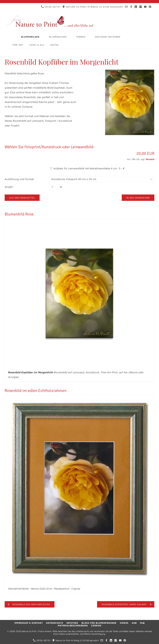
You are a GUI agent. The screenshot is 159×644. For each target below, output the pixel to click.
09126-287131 (51, 7)
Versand (150, 159)
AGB (134, 623)
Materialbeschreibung (73, 625)
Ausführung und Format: (20, 179)
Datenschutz (55, 623)
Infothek (72, 623)
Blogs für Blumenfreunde (99, 623)
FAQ (142, 623)
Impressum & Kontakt (29, 623)
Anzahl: (9, 187)
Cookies (96, 625)
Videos (124, 623)
